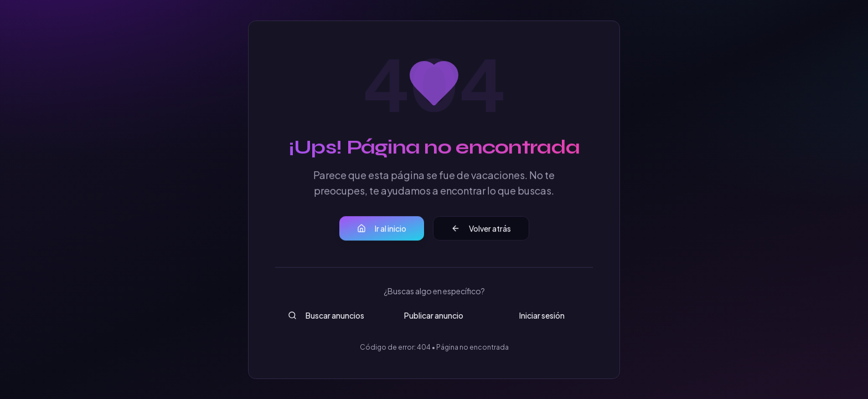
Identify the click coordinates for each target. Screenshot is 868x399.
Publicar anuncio (434, 315)
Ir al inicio (382, 229)
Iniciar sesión (542, 315)
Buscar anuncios (326, 315)
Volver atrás (481, 229)
